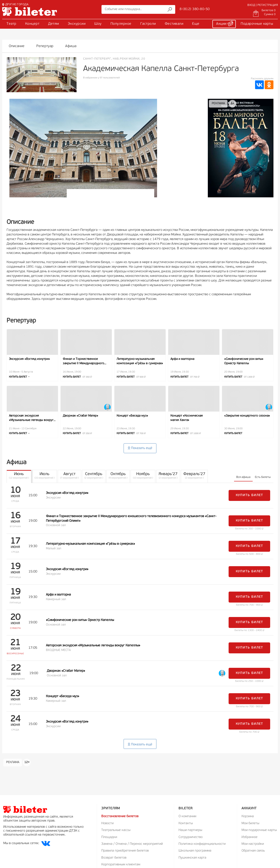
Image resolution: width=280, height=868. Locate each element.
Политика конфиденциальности (202, 844)
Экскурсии (77, 24)
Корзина (248, 816)
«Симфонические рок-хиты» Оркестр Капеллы (244, 361)
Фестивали (174, 24)
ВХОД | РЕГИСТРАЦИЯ (263, 5)
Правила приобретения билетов (125, 851)
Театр (11, 24)
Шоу (98, 24)
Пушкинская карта (192, 858)
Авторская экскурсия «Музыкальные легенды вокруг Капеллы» (31, 418)
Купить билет (19, 377)
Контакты (186, 823)
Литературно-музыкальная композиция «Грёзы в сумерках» (140, 361)
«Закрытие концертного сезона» (247, 416)
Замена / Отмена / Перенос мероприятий (132, 844)
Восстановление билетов (120, 816)
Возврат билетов (114, 858)
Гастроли (148, 24)
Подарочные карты (257, 24)
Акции (225, 23)
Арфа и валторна (182, 359)
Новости (107, 823)
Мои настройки (253, 844)
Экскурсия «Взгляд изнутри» (29, 359)
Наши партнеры (190, 830)
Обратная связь (253, 851)
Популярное (121, 24)
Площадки (109, 837)
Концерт (32, 24)
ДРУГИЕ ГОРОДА (15, 4)
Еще (196, 24)
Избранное (249, 837)
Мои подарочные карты (259, 830)
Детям (54, 24)
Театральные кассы (116, 830)
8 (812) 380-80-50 (195, 9)
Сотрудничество (191, 837)
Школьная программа (195, 851)
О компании (187, 816)
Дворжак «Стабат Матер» (80, 416)
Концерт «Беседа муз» (132, 416)
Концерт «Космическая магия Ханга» (187, 418)
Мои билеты (250, 823)
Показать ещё (140, 448)
